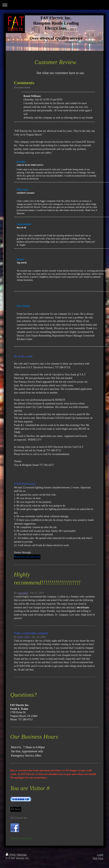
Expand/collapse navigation (54, 5)
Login (100, 855)
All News (16, 809)
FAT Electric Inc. (19, 818)
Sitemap (22, 855)
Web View (98, 858)
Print (11, 855)
